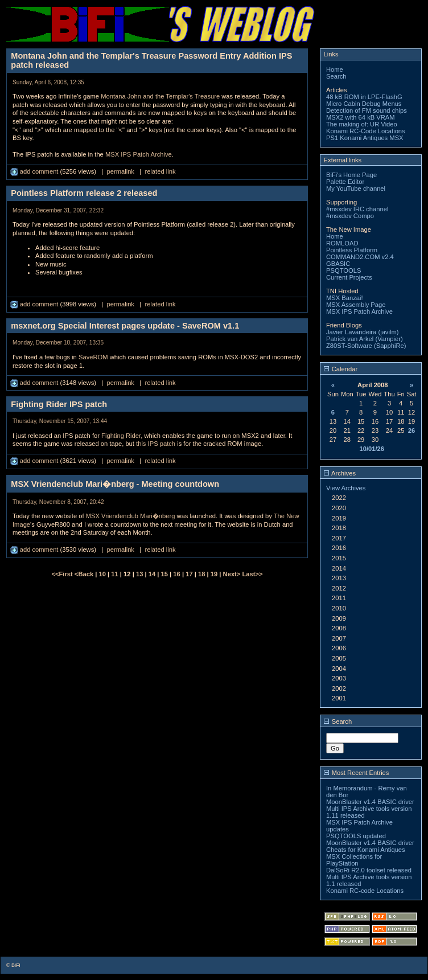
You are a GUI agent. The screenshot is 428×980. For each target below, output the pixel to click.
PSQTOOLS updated (356, 836)
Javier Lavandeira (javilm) (362, 332)
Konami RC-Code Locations (366, 131)
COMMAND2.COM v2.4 (360, 257)
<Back (85, 574)
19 (214, 574)
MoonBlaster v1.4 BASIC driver (370, 802)
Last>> (252, 574)
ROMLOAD (342, 243)
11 (114, 574)
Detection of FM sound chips (367, 110)
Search (336, 76)
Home (335, 69)
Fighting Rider (121, 436)
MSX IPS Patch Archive (139, 154)
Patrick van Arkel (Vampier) (365, 339)
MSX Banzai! (345, 298)
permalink (120, 171)
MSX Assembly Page (356, 305)
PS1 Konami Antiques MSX (365, 138)
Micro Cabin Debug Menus (364, 104)
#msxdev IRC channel (357, 209)
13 (139, 574)
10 (102, 574)
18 (201, 574)
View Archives (346, 488)
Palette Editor (345, 182)
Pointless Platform (352, 250)
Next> (233, 574)
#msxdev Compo (350, 216)
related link (160, 171)
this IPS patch (156, 444)
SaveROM (93, 357)
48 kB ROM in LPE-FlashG (364, 97)
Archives (340, 473)
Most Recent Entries (357, 773)
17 (189, 574)
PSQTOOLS (343, 270)
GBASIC (338, 264)
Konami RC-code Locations (365, 891)
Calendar (341, 369)
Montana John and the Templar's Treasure (160, 96)
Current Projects (349, 277)
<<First (63, 574)
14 (152, 574)
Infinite (67, 96)
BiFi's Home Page (351, 175)
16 (176, 574)
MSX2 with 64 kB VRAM (361, 117)
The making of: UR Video (362, 124)
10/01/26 (372, 449)
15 (164, 574)
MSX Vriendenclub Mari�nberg (131, 516)
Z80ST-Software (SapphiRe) (366, 346)
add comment (35, 171)
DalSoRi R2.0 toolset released (369, 870)
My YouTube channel (356, 188)
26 (411, 430)
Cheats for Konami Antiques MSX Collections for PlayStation (366, 856)
